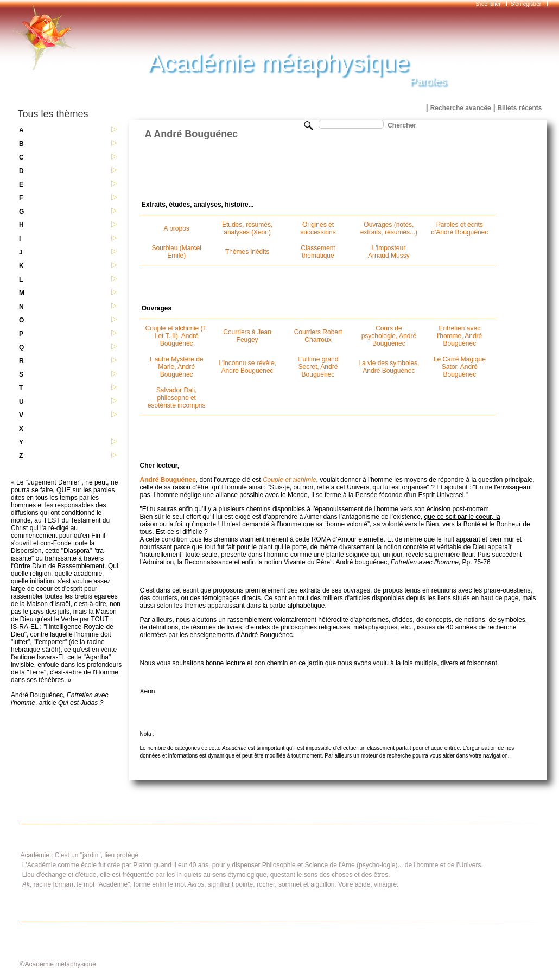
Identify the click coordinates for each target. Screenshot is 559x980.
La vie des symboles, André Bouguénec (389, 367)
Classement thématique (318, 252)
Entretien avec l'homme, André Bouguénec (459, 336)
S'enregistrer (526, 4)
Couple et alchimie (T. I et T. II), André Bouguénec (177, 336)
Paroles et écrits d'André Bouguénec (459, 228)
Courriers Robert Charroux (318, 336)
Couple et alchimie (290, 480)
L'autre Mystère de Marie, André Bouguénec (177, 367)
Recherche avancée (461, 108)
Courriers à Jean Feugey (247, 336)
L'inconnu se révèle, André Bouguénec (247, 367)
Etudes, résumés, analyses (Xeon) (247, 228)
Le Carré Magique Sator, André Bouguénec (460, 367)
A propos (177, 228)
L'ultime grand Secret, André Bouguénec (318, 367)
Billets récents (519, 108)
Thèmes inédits (247, 252)
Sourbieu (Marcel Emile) (177, 252)
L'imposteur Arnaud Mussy (389, 252)
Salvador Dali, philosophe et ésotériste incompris (177, 398)
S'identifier (489, 4)
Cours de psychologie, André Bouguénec (389, 336)
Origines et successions (318, 228)
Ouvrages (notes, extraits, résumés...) (389, 228)
